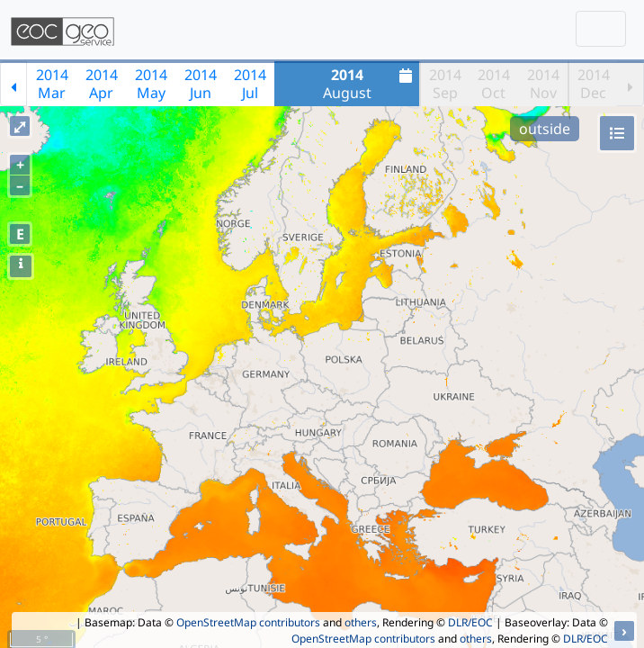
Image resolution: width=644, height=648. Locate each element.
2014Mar (52, 84)
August (370, 84)
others (361, 622)
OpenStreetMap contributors (248, 622)
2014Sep (445, 84)
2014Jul (250, 84)
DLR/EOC (470, 622)
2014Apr (102, 84)
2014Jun (201, 84)
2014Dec (594, 84)
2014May (151, 84)
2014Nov (543, 84)
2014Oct (494, 84)
